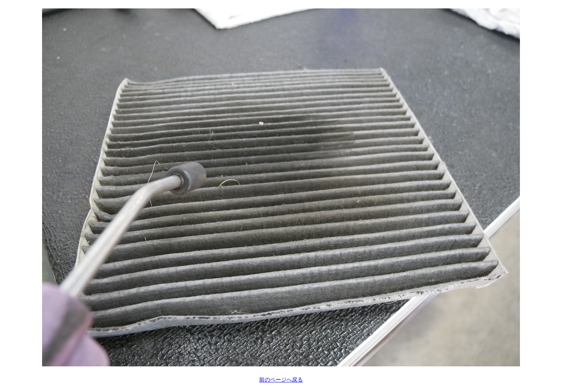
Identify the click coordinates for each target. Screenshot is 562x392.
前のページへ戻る (281, 380)
